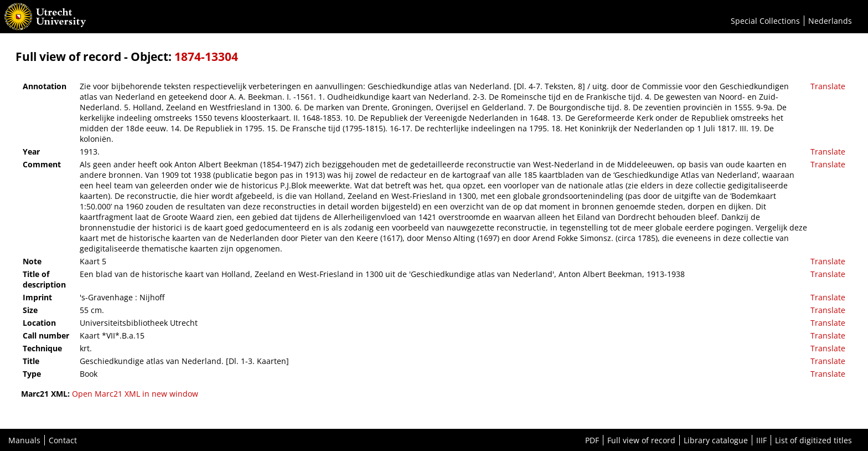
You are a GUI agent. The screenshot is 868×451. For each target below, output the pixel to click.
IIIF (761, 440)
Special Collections (765, 21)
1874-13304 (206, 57)
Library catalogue (716, 440)
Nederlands (830, 21)
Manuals (24, 440)
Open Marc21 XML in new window (135, 394)
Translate (828, 86)
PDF (592, 440)
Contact (63, 440)
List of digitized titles (813, 440)
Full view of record (641, 440)
